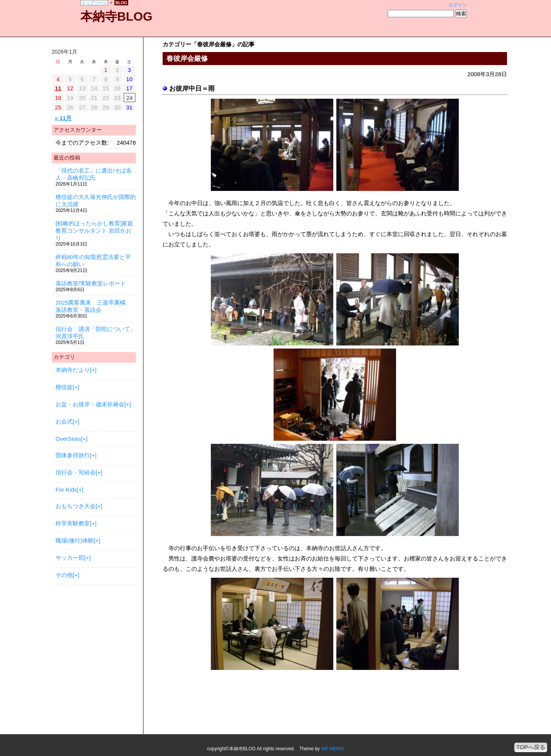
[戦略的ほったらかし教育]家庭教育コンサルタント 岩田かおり (94, 231)
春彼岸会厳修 (187, 59)
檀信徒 (64, 387)
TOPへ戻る (531, 747)
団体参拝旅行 (73, 455)
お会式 (64, 421)
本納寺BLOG (116, 16)
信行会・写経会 (76, 472)
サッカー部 (70, 558)
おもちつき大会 (76, 506)
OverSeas (68, 439)
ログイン (458, 5)
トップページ (94, 3)
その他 (64, 575)
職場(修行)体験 (75, 540)
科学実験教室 (73, 523)
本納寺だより (73, 370)
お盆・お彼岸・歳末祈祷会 (90, 404)
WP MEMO (333, 749)
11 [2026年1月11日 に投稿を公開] (58, 88)
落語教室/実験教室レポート (91, 283)
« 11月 (63, 118)
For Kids (66, 490)
